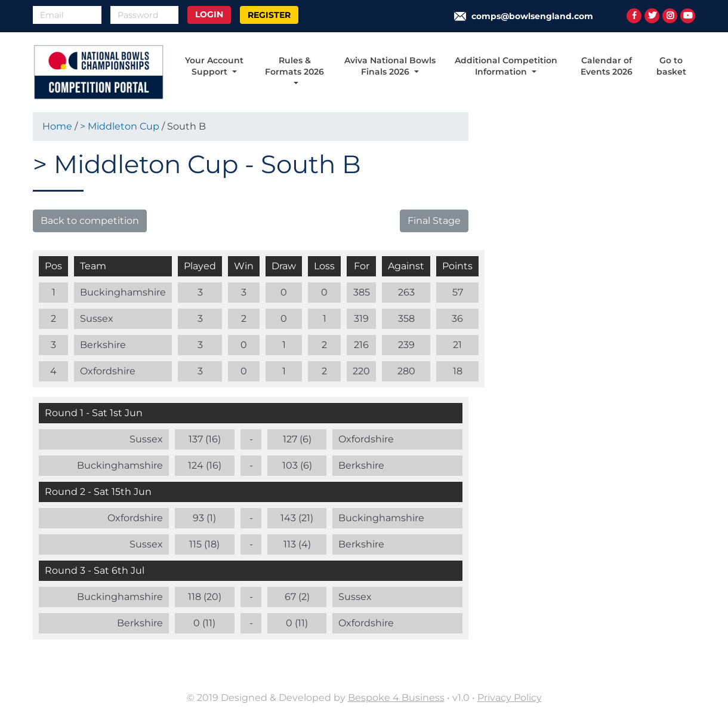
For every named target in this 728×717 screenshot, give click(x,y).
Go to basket (671, 66)
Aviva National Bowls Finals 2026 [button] (390, 66)
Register (269, 15)
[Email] (67, 15)
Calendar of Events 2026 (607, 66)
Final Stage (434, 221)
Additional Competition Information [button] (506, 66)
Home (57, 126)
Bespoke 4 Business (396, 698)
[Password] (145, 15)
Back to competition (90, 221)
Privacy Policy (510, 698)
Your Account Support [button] (214, 66)
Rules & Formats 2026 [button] (294, 66)
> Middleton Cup (121, 126)
